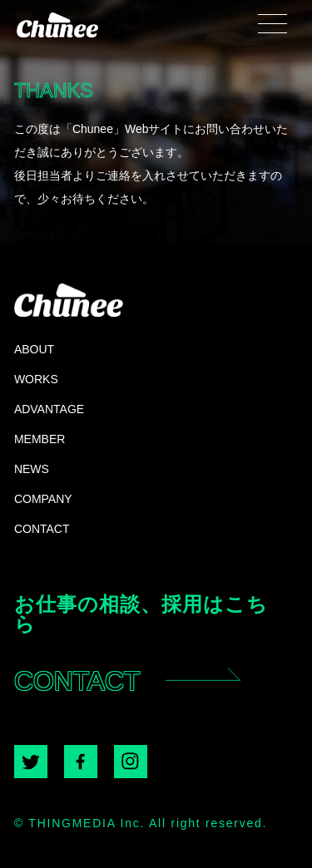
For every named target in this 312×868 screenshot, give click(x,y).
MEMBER (40, 439)
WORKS (36, 379)
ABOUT (34, 349)
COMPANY (43, 498)
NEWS (32, 469)
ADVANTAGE (49, 409)
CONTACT (42, 528)
